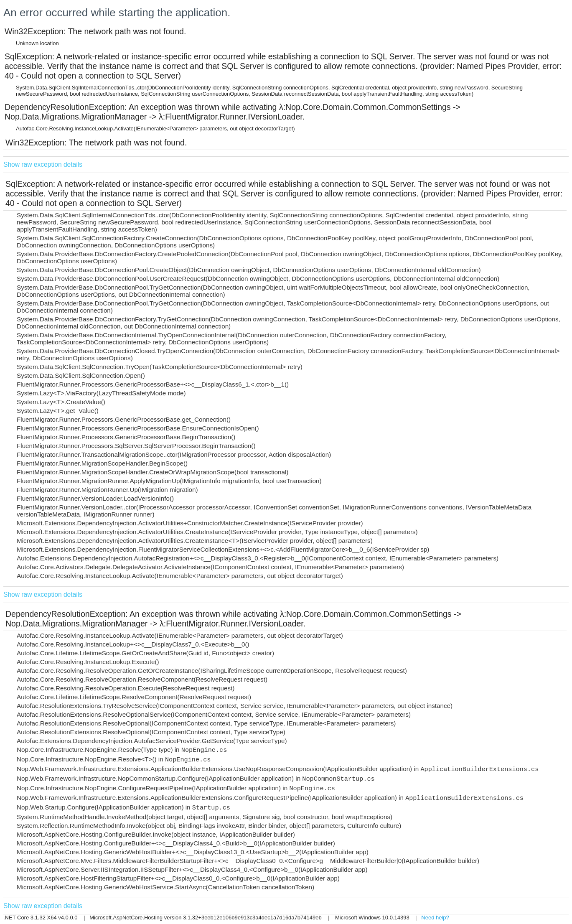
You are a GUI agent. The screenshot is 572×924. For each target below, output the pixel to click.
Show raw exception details (43, 164)
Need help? (435, 918)
